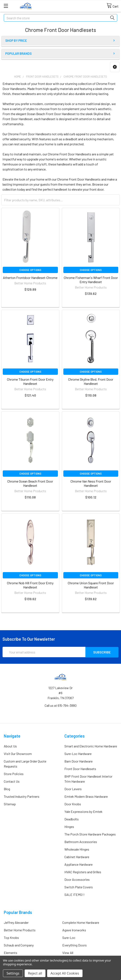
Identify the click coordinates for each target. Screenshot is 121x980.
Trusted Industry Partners (22, 796)
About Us (10, 746)
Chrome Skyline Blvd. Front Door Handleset (91, 381)
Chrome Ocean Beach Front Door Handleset (30, 483)
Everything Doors (74, 945)
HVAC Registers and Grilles (83, 872)
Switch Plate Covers (79, 887)
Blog (7, 789)
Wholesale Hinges (77, 849)
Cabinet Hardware (77, 857)
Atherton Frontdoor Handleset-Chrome (30, 278)
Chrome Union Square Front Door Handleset (91, 585)
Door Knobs (73, 804)
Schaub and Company (19, 945)
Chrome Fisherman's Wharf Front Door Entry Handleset (91, 280)
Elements (11, 952)
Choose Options (30, 270)
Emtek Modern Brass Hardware (86, 796)
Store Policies (14, 774)
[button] (115, 67)
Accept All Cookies (65, 973)
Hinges (69, 826)
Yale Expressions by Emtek (83, 811)
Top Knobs (11, 937)
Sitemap (10, 804)
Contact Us (12, 781)
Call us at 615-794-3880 (61, 705)
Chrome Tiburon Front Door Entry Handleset (30, 381)
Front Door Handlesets (80, 769)
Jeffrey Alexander (16, 922)
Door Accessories (77, 879)
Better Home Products (20, 930)
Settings (13, 973)
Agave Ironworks (74, 930)
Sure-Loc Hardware (78, 753)
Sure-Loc (69, 937)
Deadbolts (72, 819)
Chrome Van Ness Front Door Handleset (91, 483)
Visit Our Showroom (18, 753)
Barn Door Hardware (78, 761)
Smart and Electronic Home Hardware (91, 746)
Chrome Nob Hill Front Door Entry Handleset (30, 585)
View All (68, 952)
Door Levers (73, 789)
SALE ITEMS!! (74, 894)
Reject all (35, 973)
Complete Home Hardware (81, 922)
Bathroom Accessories (81, 841)
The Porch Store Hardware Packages (90, 834)
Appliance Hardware (78, 864)
